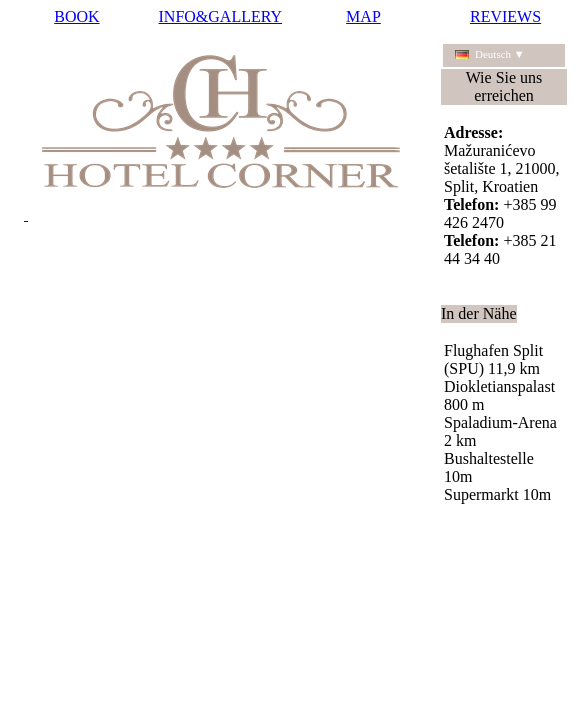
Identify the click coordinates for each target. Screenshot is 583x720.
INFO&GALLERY (221, 16)
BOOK (76, 16)
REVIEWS (505, 16)
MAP (363, 16)
